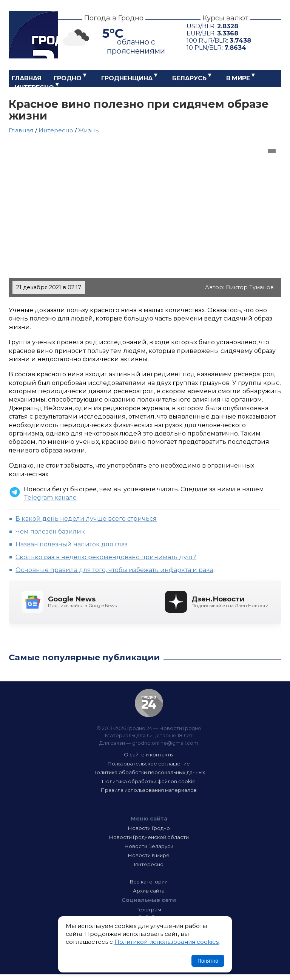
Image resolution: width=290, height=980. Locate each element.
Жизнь (89, 130)
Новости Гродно (149, 828)
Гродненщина (127, 78)
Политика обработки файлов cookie (149, 781)
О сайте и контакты (149, 755)
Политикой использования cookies (167, 942)
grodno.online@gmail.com (165, 743)
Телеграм (149, 909)
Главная (27, 78)
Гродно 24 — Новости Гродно (149, 703)
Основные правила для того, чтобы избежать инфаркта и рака (114, 570)
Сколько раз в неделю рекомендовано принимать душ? (106, 557)
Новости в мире (149, 855)
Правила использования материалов (149, 790)
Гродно (68, 78)
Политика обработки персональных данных (149, 772)
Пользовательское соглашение (149, 764)
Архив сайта (149, 891)
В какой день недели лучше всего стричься (86, 519)
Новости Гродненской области (149, 837)
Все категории (149, 882)
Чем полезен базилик (50, 531)
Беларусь (189, 78)
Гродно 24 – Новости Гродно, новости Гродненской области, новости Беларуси (33, 35)
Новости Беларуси (149, 846)
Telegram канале (50, 498)
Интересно (34, 88)
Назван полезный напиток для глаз (72, 544)
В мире (238, 78)
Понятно (208, 961)
